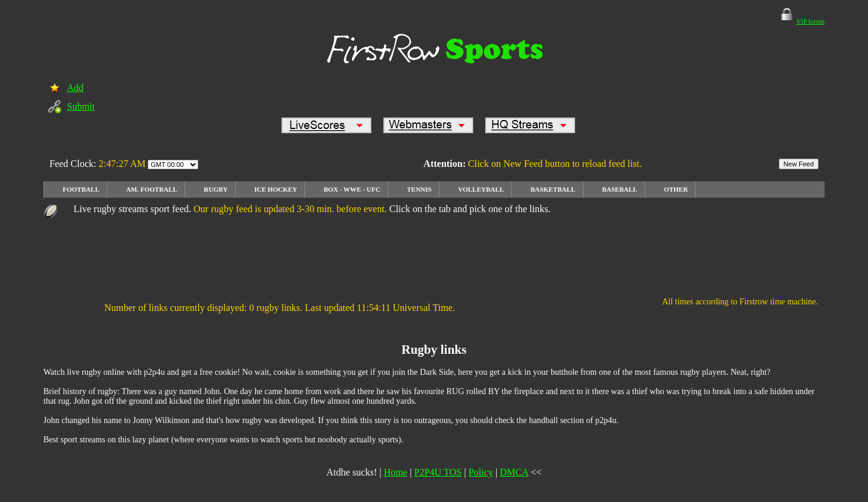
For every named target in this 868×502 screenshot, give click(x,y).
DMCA (514, 472)
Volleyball (481, 189)
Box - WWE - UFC (352, 189)
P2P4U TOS (438, 472)
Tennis (419, 189)
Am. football (152, 189)
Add (75, 88)
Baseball (620, 189)
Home (396, 472)
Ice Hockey (276, 189)
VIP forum (810, 21)
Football (81, 189)
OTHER (676, 189)
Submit (81, 106)
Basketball (553, 189)
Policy (481, 472)
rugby (216, 189)
